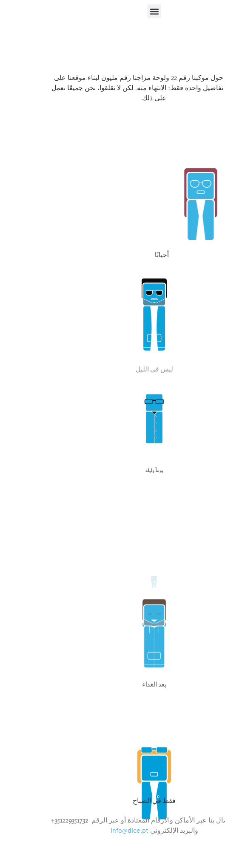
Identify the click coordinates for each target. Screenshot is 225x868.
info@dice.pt (88, 830)
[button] (112, 11)
